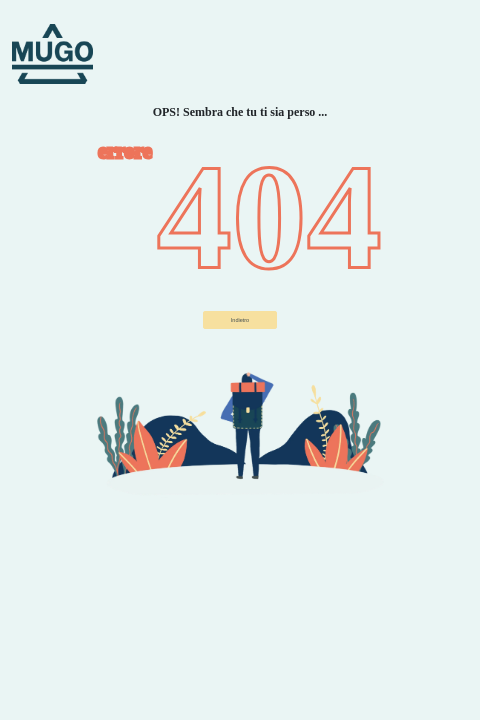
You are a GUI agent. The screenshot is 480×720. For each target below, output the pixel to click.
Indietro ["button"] (240, 320)
